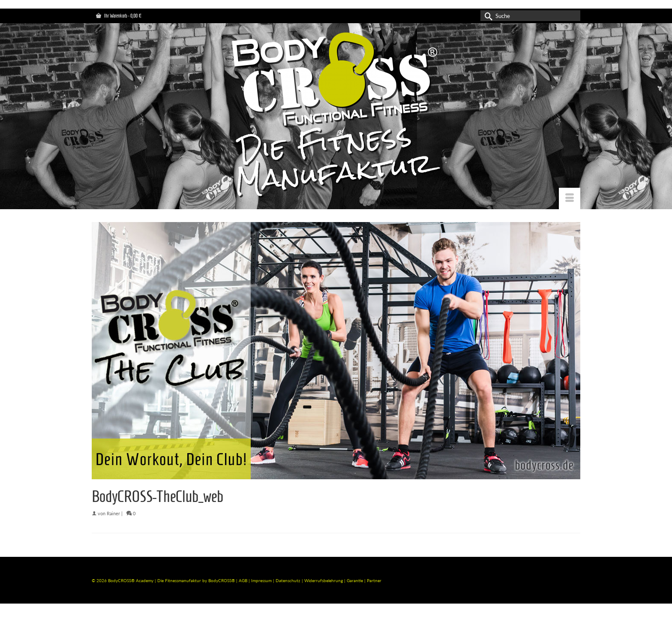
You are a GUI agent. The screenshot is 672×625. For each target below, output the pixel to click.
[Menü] (570, 198)
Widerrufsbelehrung (324, 580)
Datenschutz (289, 580)
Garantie (355, 580)
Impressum (261, 580)
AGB (243, 580)
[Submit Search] (487, 16)
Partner (374, 580)
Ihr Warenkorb (119, 16)
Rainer (113, 513)
